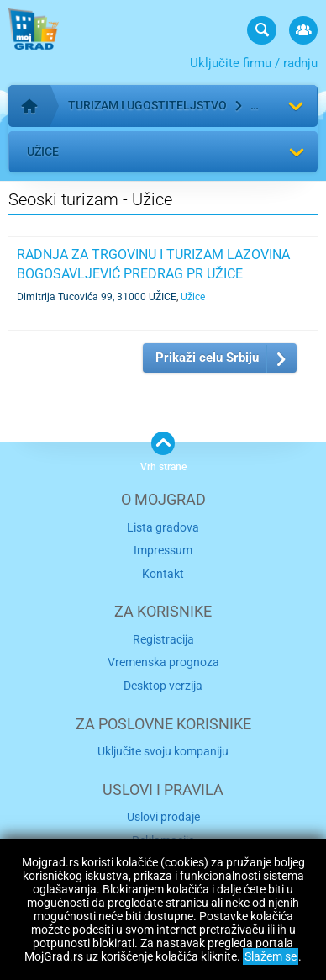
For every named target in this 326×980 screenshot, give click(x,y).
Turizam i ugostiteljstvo (147, 105)
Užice (43, 151)
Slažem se (271, 956)
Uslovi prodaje (163, 817)
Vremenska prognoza (163, 662)
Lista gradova (163, 527)
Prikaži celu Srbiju (207, 358)
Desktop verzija (163, 686)
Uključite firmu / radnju (254, 63)
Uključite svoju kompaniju (163, 751)
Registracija (163, 639)
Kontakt (163, 574)
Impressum (163, 550)
